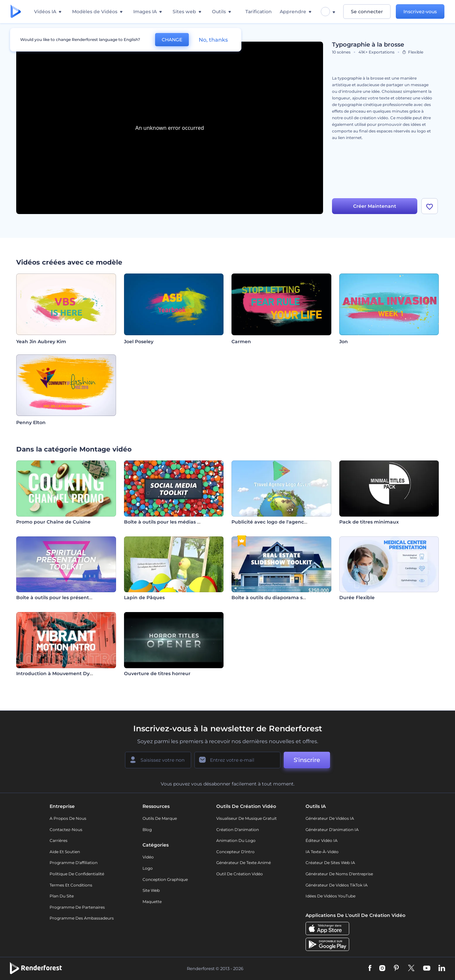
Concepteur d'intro (235, 852)
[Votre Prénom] (158, 760)
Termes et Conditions (71, 885)
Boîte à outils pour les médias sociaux (170, 522)
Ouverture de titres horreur (157, 673)
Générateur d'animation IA (332, 830)
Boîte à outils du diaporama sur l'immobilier (285, 598)
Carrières (59, 840)
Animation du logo (236, 840)
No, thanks (213, 40)
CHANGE (172, 40)
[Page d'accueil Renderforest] (16, 12)
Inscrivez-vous (420, 12)
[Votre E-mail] (237, 760)
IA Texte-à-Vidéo (322, 852)
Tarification (259, 12)
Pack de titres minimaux (369, 522)
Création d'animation (238, 830)
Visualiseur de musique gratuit (247, 818)
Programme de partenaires (77, 907)
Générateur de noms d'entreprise (339, 874)
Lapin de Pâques (144, 598)
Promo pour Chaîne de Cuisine (53, 522)
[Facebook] (370, 968)
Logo (148, 868)
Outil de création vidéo (240, 874)
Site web (151, 890)
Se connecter (367, 12)
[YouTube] (427, 968)
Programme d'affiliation (74, 863)
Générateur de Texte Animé (244, 863)
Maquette (152, 902)
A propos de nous (68, 818)
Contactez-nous (66, 830)
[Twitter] (411, 968)
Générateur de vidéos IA (330, 818)
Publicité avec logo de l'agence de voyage (282, 522)
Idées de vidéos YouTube (331, 896)
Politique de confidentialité (77, 874)
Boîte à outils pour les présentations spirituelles (74, 598)
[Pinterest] (396, 968)
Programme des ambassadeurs (82, 918)
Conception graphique (165, 879)
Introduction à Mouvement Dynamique (64, 673)
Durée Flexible (357, 598)
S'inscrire (307, 760)
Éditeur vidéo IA (322, 840)
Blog (147, 830)
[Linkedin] (442, 968)
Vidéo (148, 857)
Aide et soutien (65, 852)
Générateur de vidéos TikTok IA (337, 885)
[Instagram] (382, 968)
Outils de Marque (160, 818)
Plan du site (62, 896)
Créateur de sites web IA (330, 863)
